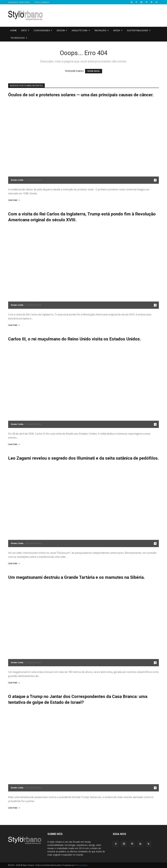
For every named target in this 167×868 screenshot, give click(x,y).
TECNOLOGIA (19, 38)
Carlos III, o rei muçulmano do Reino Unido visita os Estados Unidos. (75, 339)
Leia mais (14, 200)
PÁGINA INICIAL (94, 71)
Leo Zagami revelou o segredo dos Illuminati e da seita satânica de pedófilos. (83, 458)
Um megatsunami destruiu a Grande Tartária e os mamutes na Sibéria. (77, 577)
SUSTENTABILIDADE (139, 30)
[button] (132, 2)
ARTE (25, 30)
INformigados (81, 865)
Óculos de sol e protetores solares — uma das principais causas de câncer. (81, 95)
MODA (118, 30)
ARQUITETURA (81, 30)
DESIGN (62, 30)
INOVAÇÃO (102, 30)
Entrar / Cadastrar (42, 2)
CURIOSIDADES (43, 30)
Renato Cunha (17, 180)
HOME (14, 30)
